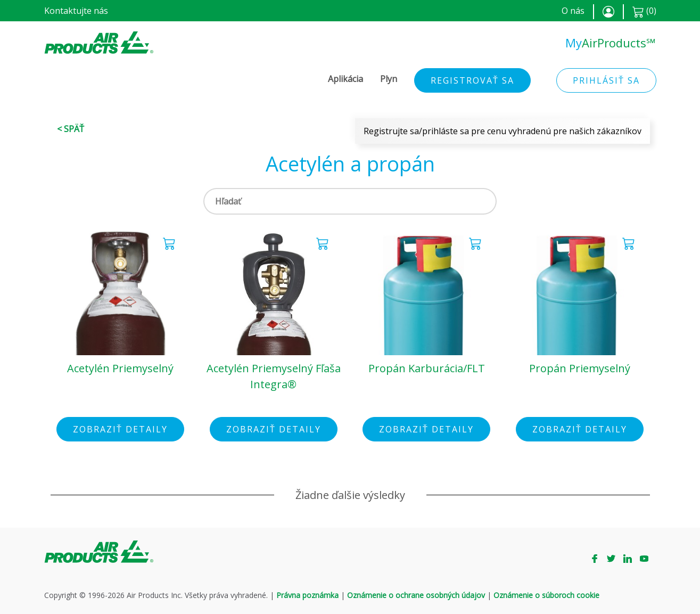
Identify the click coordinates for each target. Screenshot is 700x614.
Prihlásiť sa (606, 80)
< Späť (71, 129)
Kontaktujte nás (76, 11)
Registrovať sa (472, 80)
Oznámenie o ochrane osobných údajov (416, 595)
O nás (573, 11)
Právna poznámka (307, 595)
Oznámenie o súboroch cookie (546, 595)
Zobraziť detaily (120, 429)
